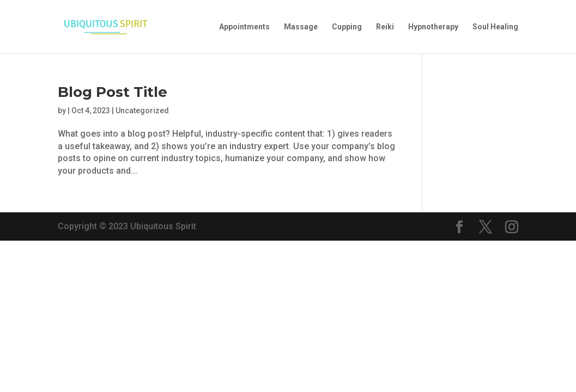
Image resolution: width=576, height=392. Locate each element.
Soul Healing (495, 27)
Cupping (347, 27)
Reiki (385, 27)
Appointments (244, 27)
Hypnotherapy (433, 27)
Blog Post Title (113, 92)
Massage (301, 27)
